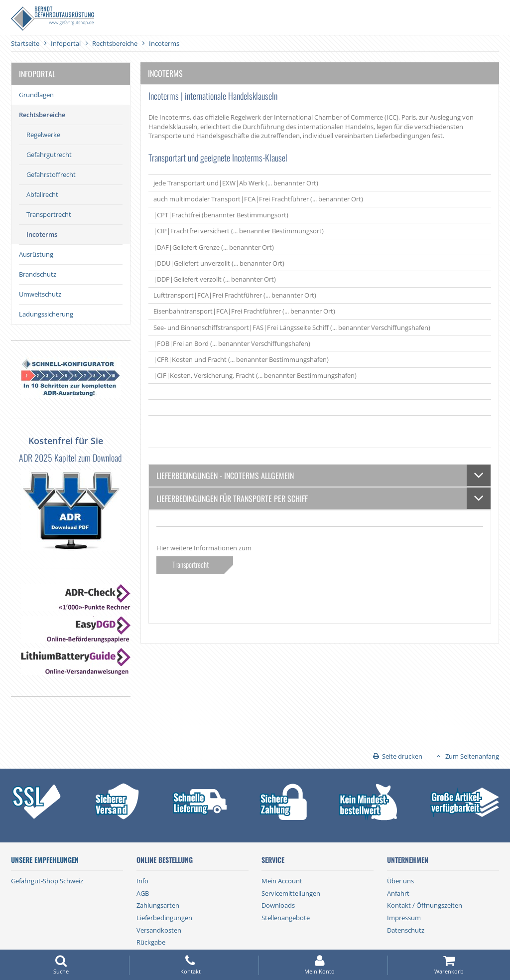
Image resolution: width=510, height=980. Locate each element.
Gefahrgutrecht (49, 155)
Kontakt (190, 965)
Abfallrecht (42, 194)
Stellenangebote (286, 918)
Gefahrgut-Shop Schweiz (47, 881)
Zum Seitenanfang (472, 756)
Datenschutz (406, 930)
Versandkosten (159, 930)
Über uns (400, 881)
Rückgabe (151, 942)
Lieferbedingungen (164, 918)
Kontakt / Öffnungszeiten (425, 905)
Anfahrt (398, 893)
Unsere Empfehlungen (45, 860)
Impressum (404, 918)
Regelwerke (43, 135)
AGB (143, 893)
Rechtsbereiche (42, 115)
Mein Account (282, 881)
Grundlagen (36, 95)
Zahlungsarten (158, 905)
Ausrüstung (36, 254)
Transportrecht (49, 214)
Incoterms (42, 234)
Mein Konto (320, 965)
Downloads (278, 905)
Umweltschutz (40, 294)
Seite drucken (402, 756)
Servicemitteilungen (291, 893)
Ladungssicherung (46, 314)
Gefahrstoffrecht (51, 174)
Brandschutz (38, 274)
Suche (61, 965)
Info (142, 881)
